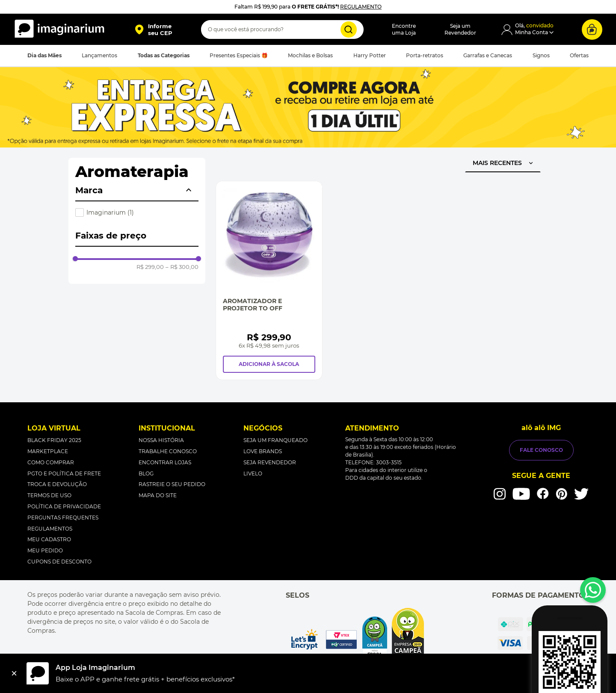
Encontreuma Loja (404, 29)
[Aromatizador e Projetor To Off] (269, 280)
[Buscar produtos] (349, 29)
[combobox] (282, 29)
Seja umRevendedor (460, 29)
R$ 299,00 (150, 267)
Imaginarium (110, 212)
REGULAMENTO (361, 7)
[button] (153, 29)
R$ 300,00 (182, 267)
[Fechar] (14, 673)
